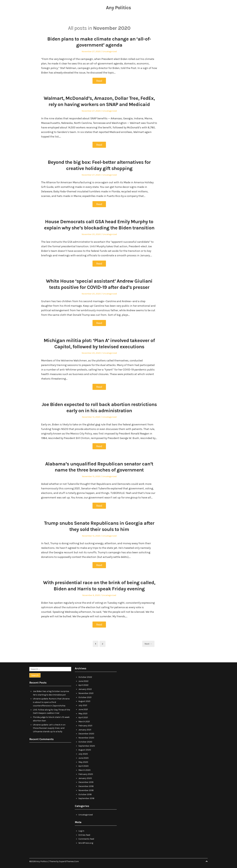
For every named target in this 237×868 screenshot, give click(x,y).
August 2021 (84, 701)
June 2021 (83, 709)
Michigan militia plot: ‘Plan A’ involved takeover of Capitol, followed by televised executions (99, 343)
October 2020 (85, 741)
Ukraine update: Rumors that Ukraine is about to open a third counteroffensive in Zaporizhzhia (51, 702)
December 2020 (86, 733)
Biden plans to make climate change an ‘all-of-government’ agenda (99, 42)
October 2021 (85, 697)
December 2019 (86, 782)
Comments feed (86, 839)
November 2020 (86, 737)
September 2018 (86, 798)
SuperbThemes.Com (69, 861)
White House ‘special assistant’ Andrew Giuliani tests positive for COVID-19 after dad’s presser (99, 284)
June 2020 (84, 758)
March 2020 (84, 770)
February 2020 (86, 774)
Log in (81, 830)
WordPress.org (86, 843)
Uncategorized (110, 51)
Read (99, 81)
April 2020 (84, 766)
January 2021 (85, 729)
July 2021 (83, 705)
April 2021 (83, 717)
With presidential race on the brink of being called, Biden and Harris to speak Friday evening (99, 585)
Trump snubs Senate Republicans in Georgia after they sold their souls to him (99, 526)
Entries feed (84, 835)
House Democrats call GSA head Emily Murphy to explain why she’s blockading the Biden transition (99, 224)
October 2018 (85, 794)
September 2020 (87, 745)
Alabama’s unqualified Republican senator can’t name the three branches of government (99, 467)
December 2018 (86, 786)
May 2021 (83, 713)
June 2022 (83, 681)
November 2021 (86, 693)
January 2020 (85, 778)
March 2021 (84, 721)
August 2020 (85, 750)
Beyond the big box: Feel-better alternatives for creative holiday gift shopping (99, 165)
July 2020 (83, 753)
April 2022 (83, 685)
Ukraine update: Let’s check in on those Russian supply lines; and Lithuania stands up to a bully (49, 728)
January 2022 (85, 689)
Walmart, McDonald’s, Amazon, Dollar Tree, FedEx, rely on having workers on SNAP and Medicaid (99, 101)
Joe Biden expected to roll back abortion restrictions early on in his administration (99, 407)
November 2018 (86, 790)
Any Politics (119, 8)
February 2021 (85, 725)
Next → (148, 644)
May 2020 (83, 762)
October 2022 (85, 677)
